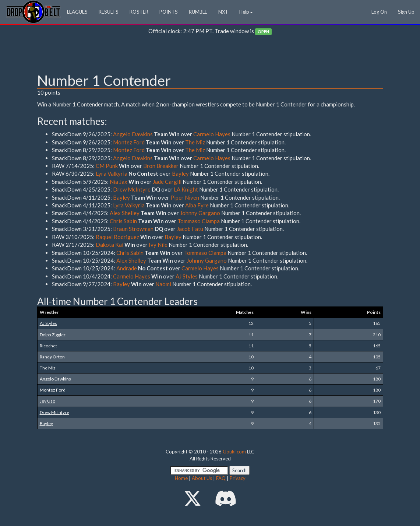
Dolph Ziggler (53, 335)
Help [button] (246, 12)
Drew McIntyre (132, 189)
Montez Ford (129, 142)
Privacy (238, 478)
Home (181, 478)
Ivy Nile (158, 245)
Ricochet (48, 346)
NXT (223, 12)
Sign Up (406, 12)
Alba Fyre (197, 205)
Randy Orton (52, 357)
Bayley (180, 173)
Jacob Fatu (190, 229)
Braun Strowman (133, 229)
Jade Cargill (167, 182)
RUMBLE (198, 12)
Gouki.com (234, 452)
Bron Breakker (161, 166)
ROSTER (139, 12)
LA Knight (186, 189)
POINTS (169, 12)
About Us (202, 478)
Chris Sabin (123, 221)
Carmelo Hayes (212, 134)
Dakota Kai (110, 245)
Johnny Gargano (200, 213)
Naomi (163, 284)
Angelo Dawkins (133, 134)
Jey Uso (47, 401)
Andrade (127, 268)
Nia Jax (119, 182)
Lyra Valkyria (112, 173)
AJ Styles (187, 276)
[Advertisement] (210, 56)
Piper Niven (185, 197)
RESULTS (109, 12)
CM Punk (107, 166)
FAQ (221, 478)
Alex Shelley (125, 213)
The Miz (195, 142)
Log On (379, 12)
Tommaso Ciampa (199, 221)
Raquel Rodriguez (117, 237)
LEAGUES (77, 12)
